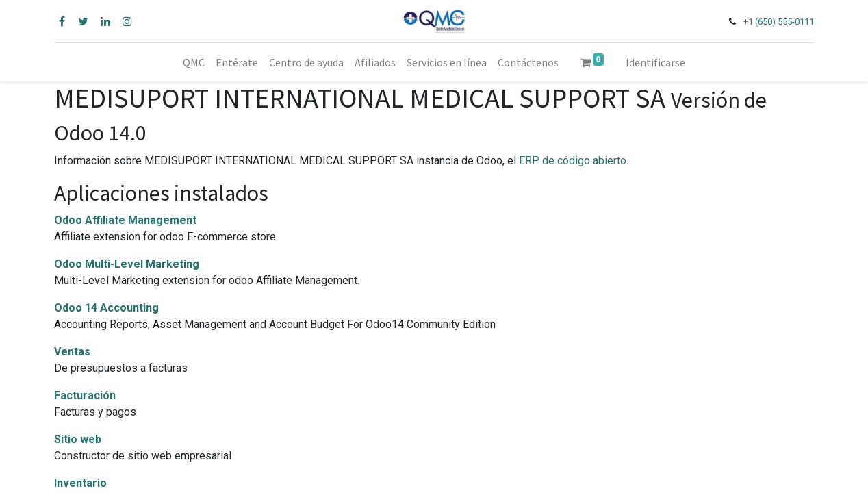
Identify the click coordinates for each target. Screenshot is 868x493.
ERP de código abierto (573, 161)
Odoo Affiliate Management (125, 220)
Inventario (80, 483)
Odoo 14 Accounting (106, 308)
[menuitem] (194, 62)
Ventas (72, 352)
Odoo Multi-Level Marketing (127, 264)
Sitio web (78, 439)
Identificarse (655, 62)
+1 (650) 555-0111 (779, 22)
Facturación (85, 395)
